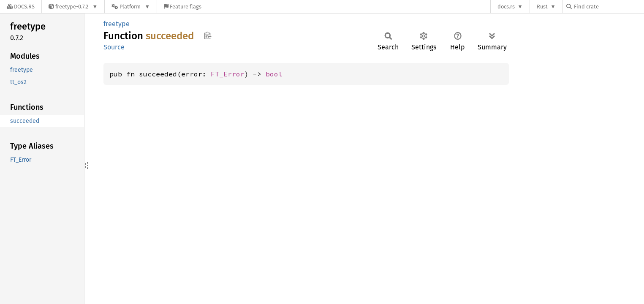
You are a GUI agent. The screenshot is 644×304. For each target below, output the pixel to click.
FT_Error (228, 74)
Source (114, 47)
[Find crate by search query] (609, 7)
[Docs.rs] (21, 7)
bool (274, 74)
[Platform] (131, 7)
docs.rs (506, 7)
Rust (542, 7)
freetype (117, 24)
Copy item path (208, 35)
